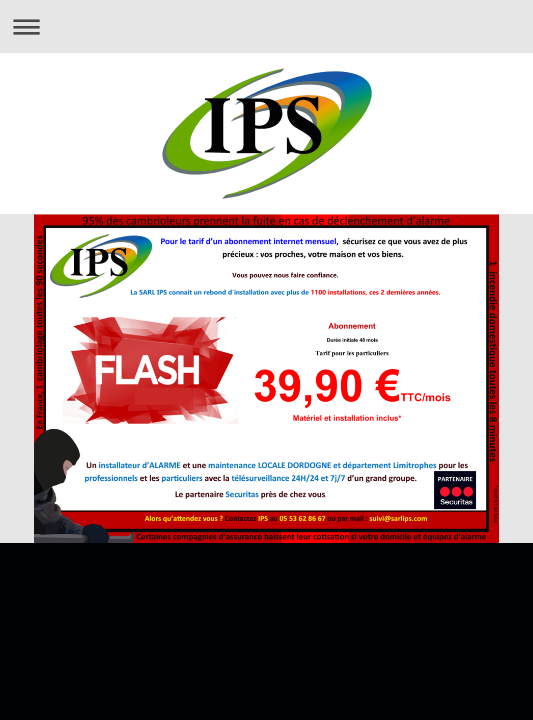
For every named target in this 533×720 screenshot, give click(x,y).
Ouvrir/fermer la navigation (266, 26)
